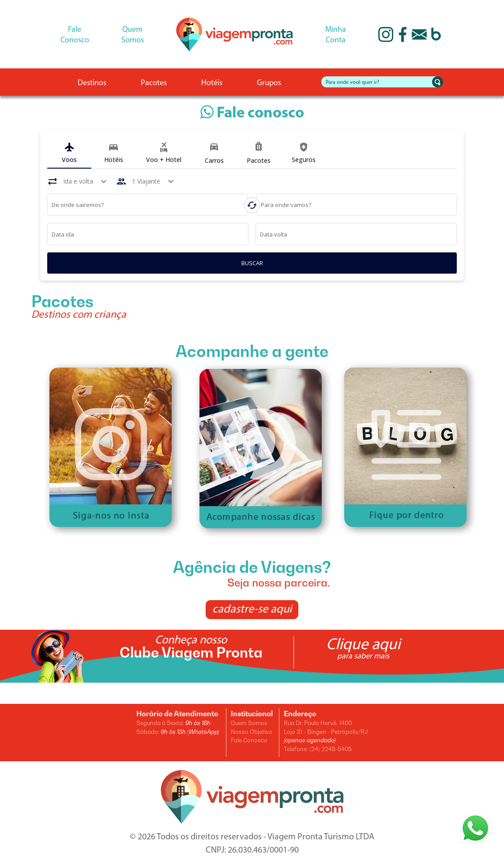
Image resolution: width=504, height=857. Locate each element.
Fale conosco (252, 114)
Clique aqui (363, 648)
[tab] (69, 153)
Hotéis (212, 83)
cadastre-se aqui (252, 610)
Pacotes (154, 83)
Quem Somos (249, 723)
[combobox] (148, 206)
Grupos (269, 83)
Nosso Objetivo (252, 732)
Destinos (92, 83)
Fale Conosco (249, 740)
